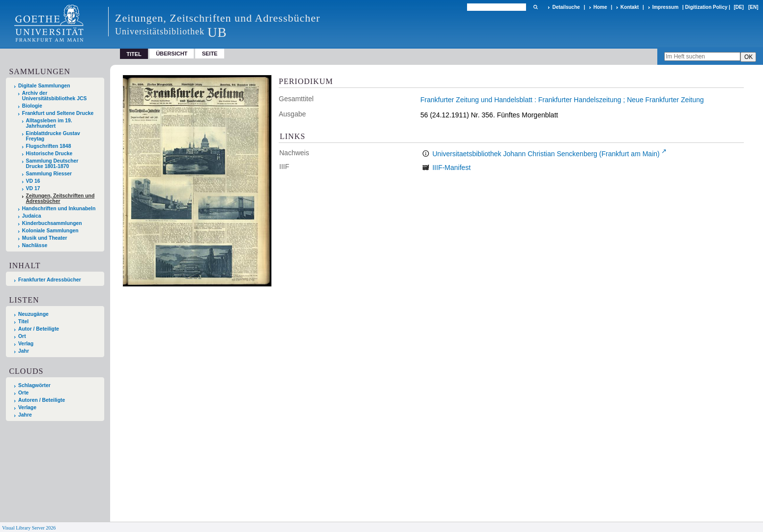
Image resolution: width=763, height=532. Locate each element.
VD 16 (33, 181)
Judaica (32, 216)
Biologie (32, 106)
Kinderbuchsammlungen (52, 223)
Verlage (27, 407)
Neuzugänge (33, 314)
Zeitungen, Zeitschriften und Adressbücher (60, 198)
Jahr (24, 351)
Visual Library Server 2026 (29, 528)
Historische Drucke (49, 154)
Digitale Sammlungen (44, 86)
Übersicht (172, 54)
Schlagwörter (34, 385)
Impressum (665, 7)
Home (600, 7)
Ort (22, 336)
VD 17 (33, 188)
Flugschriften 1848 (49, 146)
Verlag (26, 344)
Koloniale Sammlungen (50, 231)
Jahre (25, 415)
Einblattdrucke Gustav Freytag (53, 136)
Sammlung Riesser (49, 174)
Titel (23, 322)
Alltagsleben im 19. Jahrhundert (49, 123)
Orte (23, 393)
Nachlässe (35, 245)
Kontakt (630, 7)
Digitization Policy (706, 7)
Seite (210, 54)
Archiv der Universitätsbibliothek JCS (55, 96)
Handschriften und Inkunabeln (59, 209)
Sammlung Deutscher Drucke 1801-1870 (52, 164)
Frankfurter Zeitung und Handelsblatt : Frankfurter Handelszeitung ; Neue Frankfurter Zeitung (562, 100)
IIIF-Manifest (451, 168)
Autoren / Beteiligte (42, 400)
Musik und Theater (45, 238)
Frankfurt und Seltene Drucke (58, 113)
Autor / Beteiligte (39, 329)
